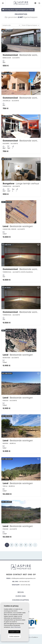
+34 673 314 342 (25, 585)
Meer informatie (16, 627)
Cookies (34, 637)
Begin (21, 592)
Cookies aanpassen (14, 636)
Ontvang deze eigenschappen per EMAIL (18, 10)
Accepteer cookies (14, 632)
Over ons (21, 596)
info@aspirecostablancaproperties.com (23, 578)
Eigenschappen (21, 600)
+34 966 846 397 (24, 582)
